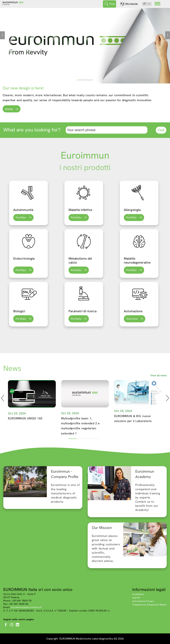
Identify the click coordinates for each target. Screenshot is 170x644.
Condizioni (138, 594)
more (9, 109)
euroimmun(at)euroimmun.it (26, 607)
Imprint (136, 598)
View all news (158, 375)
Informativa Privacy (143, 601)
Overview (132, 319)
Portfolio (21, 217)
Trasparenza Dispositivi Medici (149, 605)
